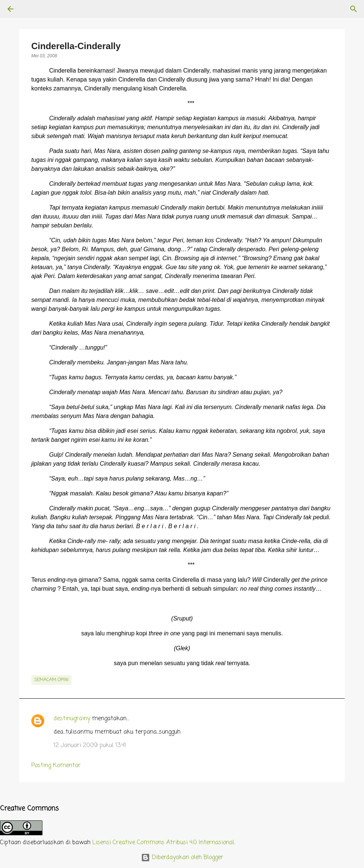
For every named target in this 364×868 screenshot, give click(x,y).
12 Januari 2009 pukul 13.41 (90, 746)
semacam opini (51, 680)
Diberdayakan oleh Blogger (182, 858)
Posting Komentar (56, 766)
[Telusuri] (31, 9)
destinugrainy (72, 719)
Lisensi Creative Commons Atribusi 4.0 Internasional (163, 843)
